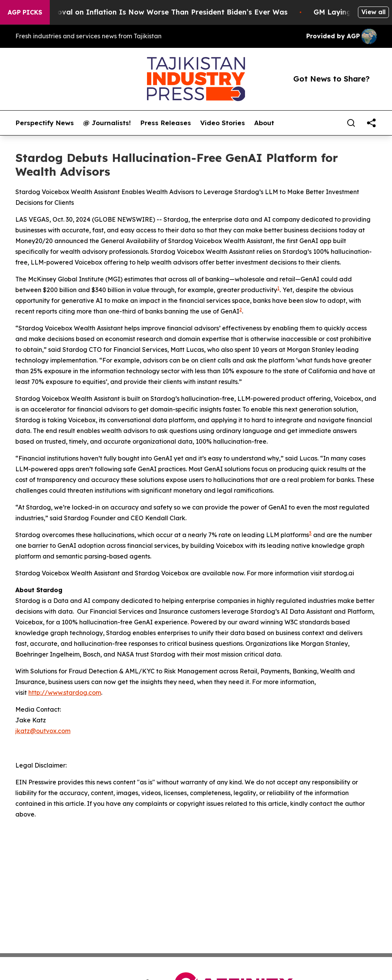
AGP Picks (25, 12)
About (264, 123)
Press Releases (166, 123)
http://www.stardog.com (65, 693)
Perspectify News (45, 123)
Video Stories (223, 123)
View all (373, 12)
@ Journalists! (107, 123)
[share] (371, 123)
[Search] (351, 123)
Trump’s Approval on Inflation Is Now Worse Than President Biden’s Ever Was (156, 12)
